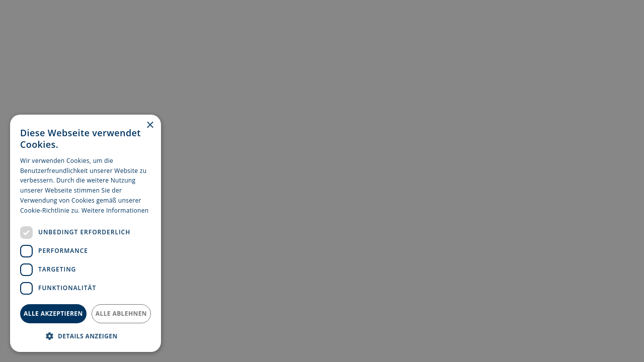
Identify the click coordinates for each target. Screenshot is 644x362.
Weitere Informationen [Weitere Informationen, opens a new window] (115, 210)
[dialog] (86, 233)
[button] (86, 336)
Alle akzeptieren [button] (53, 313)
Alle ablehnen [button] (121, 313)
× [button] (150, 125)
